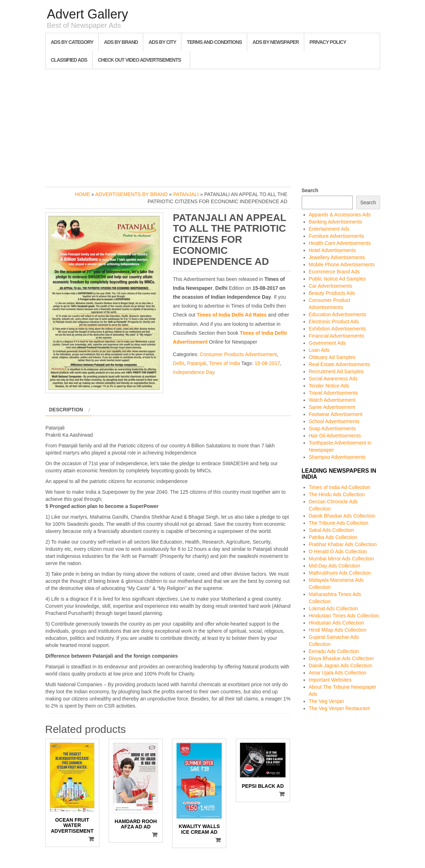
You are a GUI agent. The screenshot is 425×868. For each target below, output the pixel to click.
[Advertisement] (213, 126)
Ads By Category (72, 42)
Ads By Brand (121, 42)
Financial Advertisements (337, 336)
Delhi (178, 363)
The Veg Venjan (326, 701)
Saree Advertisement (332, 407)
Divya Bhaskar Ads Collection (341, 658)
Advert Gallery (88, 14)
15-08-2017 (268, 363)
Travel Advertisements (333, 393)
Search (310, 190)
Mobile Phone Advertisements (342, 264)
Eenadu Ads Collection (334, 651)
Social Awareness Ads (333, 379)
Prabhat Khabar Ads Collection (343, 544)
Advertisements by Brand (131, 194)
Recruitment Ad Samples (336, 371)
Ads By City (162, 42)
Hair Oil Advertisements (335, 436)
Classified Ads (69, 60)
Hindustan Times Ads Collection (344, 616)
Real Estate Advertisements (340, 364)
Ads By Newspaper (276, 42)
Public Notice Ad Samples (337, 279)
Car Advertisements (331, 286)
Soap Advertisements (332, 428)
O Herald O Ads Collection (338, 551)
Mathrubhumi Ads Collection (340, 573)
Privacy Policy (328, 42)
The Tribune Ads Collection (339, 523)
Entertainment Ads (329, 229)
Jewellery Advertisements (337, 257)
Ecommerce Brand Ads (334, 272)
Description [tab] (66, 410)
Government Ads (327, 343)
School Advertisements (334, 421)
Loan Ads (319, 350)
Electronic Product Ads (334, 322)
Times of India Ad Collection (340, 487)
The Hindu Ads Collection (337, 494)
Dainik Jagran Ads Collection (341, 666)
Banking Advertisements (336, 222)
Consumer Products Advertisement (238, 354)
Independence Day (194, 372)
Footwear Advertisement (336, 414)
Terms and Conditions (214, 42)
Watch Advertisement (332, 400)
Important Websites (330, 680)
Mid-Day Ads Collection (335, 566)
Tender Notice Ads (329, 386)
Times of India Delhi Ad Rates (232, 315)
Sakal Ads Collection (332, 530)
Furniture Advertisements (337, 236)
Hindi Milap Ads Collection (338, 630)
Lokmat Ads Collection (334, 608)
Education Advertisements (338, 314)
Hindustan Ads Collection (337, 623)
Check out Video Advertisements (139, 60)
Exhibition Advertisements (337, 329)
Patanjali (186, 194)
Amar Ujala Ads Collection (338, 673)
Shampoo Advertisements (337, 457)
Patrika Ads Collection (333, 537)
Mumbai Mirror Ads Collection (341, 559)
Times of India (224, 363)
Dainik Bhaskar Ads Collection (342, 516)
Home (82, 194)
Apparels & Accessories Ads (340, 215)
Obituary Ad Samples (332, 357)
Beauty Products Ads (332, 293)
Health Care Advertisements (340, 243)
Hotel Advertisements (332, 250)
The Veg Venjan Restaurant (339, 708)
